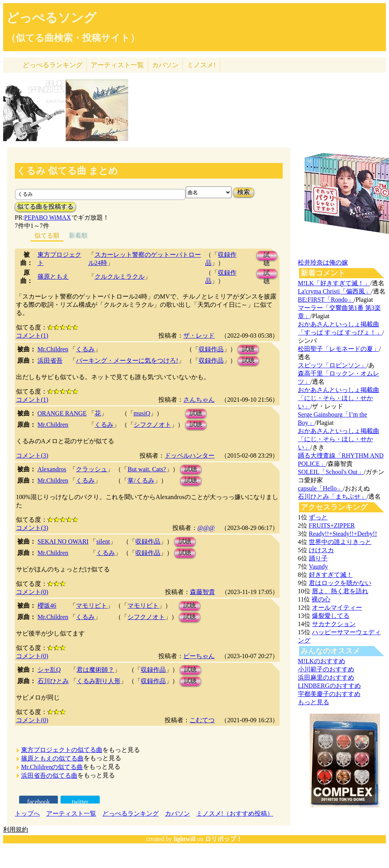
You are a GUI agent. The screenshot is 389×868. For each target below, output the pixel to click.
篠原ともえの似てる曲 (52, 758)
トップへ (27, 813)
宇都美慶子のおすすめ (329, 694)
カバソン (165, 65)
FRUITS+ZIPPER (332, 525)
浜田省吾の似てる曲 (49, 776)
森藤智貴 (203, 592)
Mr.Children (53, 349)
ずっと (318, 517)
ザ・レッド (199, 336)
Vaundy (318, 566)
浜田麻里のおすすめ (326, 677)
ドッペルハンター (190, 455)
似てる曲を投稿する (45, 207)
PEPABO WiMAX (48, 217)
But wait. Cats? (147, 469)
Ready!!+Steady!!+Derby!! (343, 534)
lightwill (185, 839)
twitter (80, 802)
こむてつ (202, 720)
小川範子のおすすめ (326, 669)
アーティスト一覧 (71, 813)
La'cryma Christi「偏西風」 (334, 291)
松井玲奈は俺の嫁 (323, 262)
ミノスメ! (201, 65)
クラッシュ (91, 469)
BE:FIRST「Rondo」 (326, 300)
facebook (39, 802)
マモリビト (91, 606)
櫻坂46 (47, 606)
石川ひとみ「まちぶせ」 (332, 497)
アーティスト (117, 65)
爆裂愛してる (331, 616)
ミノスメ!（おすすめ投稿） (235, 813)
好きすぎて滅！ (331, 575)
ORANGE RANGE (62, 413)
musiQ (142, 413)
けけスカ (321, 550)
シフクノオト (152, 425)
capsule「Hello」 (321, 488)
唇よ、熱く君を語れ (340, 591)
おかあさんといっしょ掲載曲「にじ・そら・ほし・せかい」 (339, 398)
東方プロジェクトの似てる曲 (62, 750)
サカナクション (334, 624)
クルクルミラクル (120, 277)
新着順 (78, 235)
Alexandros (52, 469)
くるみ (85, 349)
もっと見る (314, 702)
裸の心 (321, 599)
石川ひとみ (53, 681)
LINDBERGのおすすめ (329, 686)
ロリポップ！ (224, 839)
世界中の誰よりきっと (340, 542)
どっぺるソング (51, 18)
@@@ (206, 528)
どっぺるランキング (131, 813)
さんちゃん (199, 400)
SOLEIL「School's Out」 (331, 472)
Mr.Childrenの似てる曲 (52, 767)
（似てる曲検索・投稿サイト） (73, 38)
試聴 (267, 256)
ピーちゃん (199, 656)
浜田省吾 (50, 361)
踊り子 (318, 558)
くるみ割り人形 (99, 681)
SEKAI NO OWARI (63, 541)
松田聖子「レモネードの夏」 (339, 349)
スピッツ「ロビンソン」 (332, 365)
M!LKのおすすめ (322, 661)
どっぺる (53, 65)
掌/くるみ (141, 481)
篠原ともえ (53, 277)
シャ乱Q (49, 670)
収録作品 (211, 349)
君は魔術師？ (95, 670)
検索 (244, 192)
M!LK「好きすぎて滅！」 (334, 283)
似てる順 (47, 235)
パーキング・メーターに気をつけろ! (127, 361)
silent (103, 541)
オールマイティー (337, 608)
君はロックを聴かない (340, 583)
